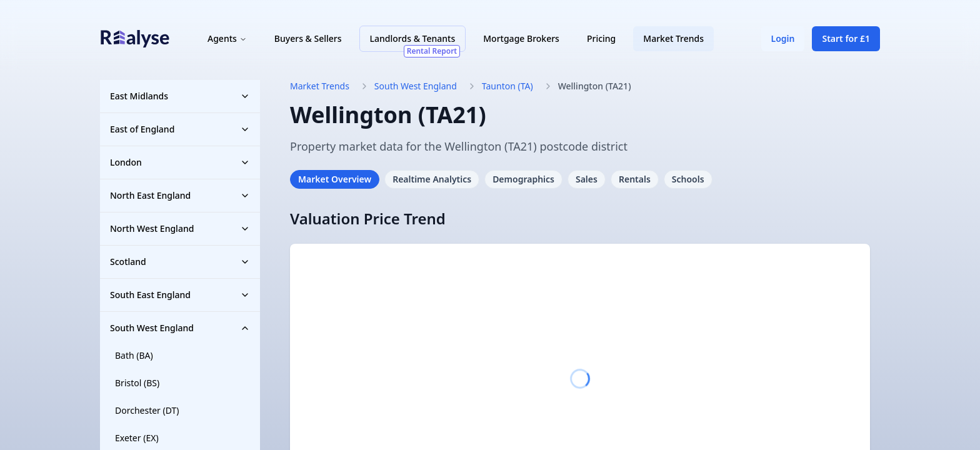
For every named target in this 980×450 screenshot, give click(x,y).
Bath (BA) (134, 355)
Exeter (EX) (137, 438)
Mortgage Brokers (521, 38)
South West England (180, 328)
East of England (180, 129)
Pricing (601, 38)
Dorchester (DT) (147, 410)
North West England (180, 228)
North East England (180, 195)
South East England (180, 295)
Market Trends (673, 38)
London (180, 162)
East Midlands (180, 96)
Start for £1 (846, 38)
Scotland (180, 262)
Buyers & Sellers (308, 38)
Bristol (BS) (137, 383)
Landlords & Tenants (415, 42)
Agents (227, 38)
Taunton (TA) (507, 86)
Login (783, 38)
